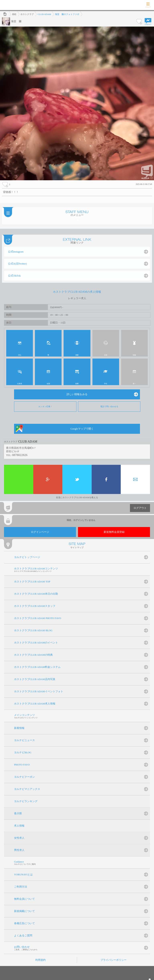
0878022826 (20, 455)
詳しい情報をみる (77, 394)
